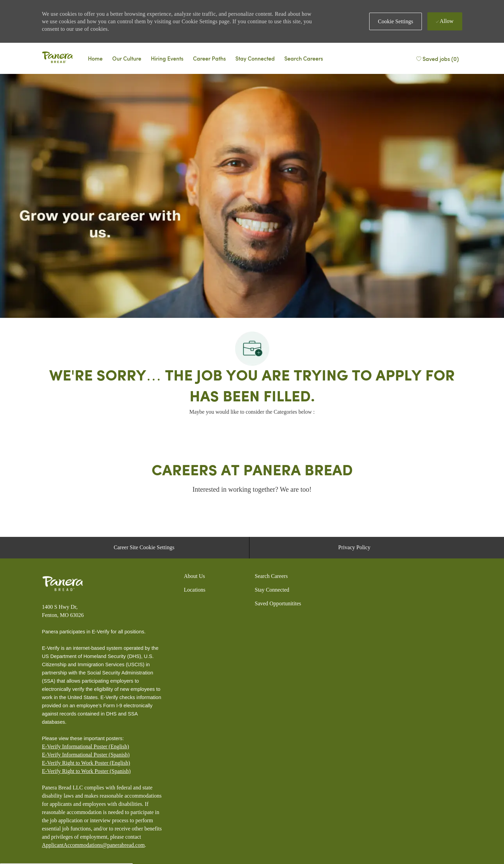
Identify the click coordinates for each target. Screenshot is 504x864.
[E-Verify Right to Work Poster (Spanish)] (86, 771)
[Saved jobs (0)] (437, 58)
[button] (395, 21)
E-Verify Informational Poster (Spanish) (86, 755)
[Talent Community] (255, 58)
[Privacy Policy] (354, 547)
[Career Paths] (209, 58)
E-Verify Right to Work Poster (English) (86, 763)
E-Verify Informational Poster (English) (86, 746)
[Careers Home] (95, 58)
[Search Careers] (304, 58)
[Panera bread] (57, 58)
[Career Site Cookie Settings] (144, 547)
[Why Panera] (127, 58)
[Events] (167, 58)
